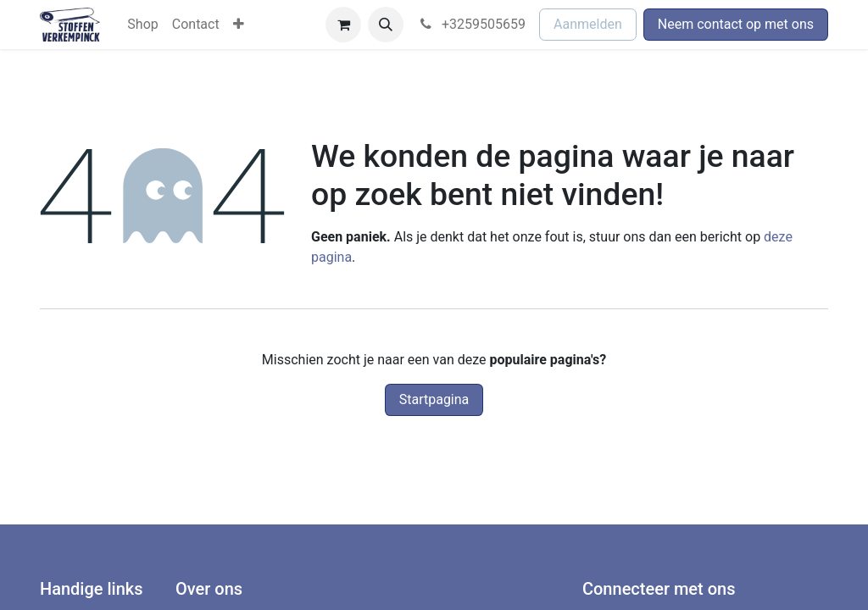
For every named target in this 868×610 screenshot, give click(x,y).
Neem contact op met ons (736, 24)
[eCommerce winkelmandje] (343, 25)
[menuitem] (142, 25)
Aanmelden (588, 24)
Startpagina (434, 399)
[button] (386, 25)
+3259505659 (471, 24)
